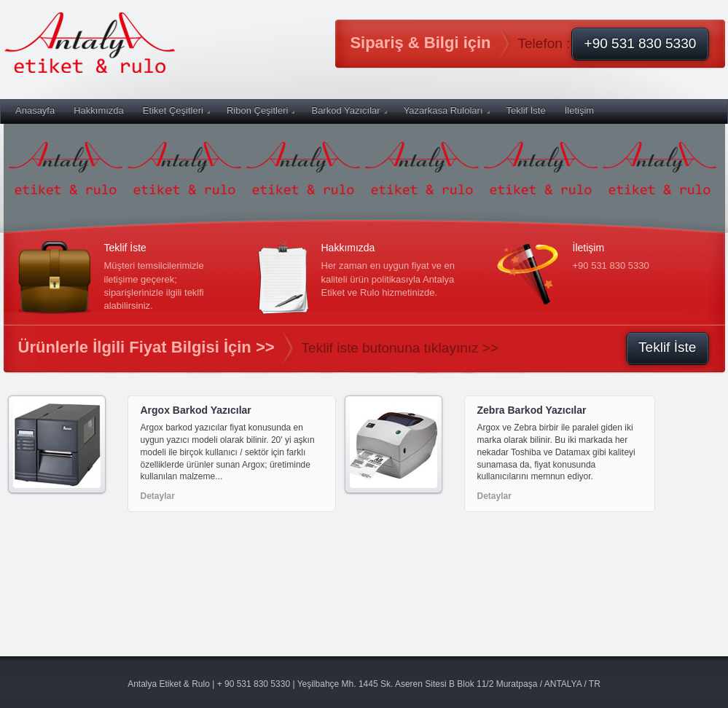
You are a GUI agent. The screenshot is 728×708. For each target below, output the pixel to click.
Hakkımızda (99, 110)
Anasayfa (35, 110)
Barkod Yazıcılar (349, 110)
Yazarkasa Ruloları (447, 110)
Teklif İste (526, 110)
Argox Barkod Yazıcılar (196, 410)
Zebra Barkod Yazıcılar (532, 410)
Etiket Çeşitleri (176, 110)
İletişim (579, 110)
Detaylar (158, 496)
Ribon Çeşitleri (261, 110)
